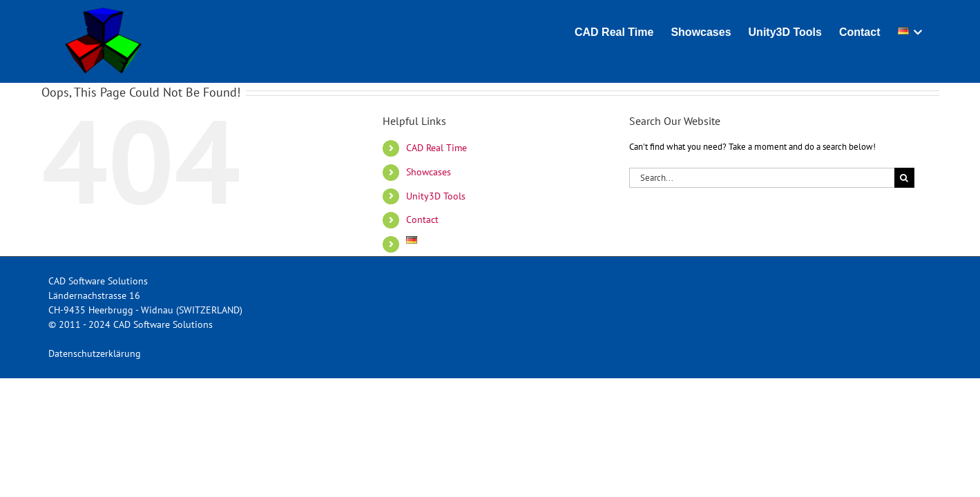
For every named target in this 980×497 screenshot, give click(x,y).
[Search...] (762, 178)
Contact (422, 220)
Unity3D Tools (436, 196)
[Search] (904, 178)
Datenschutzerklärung (95, 353)
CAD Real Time (436, 148)
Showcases (429, 172)
